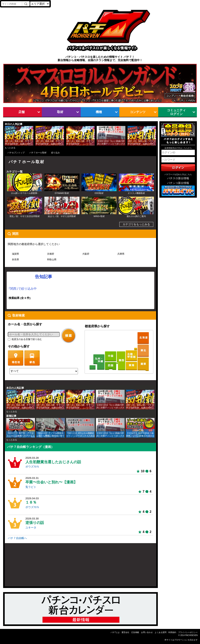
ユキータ (31, 528)
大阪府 (86, 254)
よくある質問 (161, 632)
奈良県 (15, 260)
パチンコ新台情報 (178, 183)
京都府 (51, 254)
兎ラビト (31, 487)
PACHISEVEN (191, 635)
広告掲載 (135, 632)
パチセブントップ (16, 153)
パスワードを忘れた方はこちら (178, 174)
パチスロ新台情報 (178, 178)
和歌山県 (52, 260)
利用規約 (172, 632)
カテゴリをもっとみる (136, 224)
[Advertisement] (23, 566)
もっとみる (10, 148)
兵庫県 (121, 254)
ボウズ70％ (32, 467)
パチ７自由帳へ (17, 538)
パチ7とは (115, 632)
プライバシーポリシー (188, 632)
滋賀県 (15, 254)
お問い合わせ (147, 632)
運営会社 (125, 632)
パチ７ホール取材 (38, 153)
